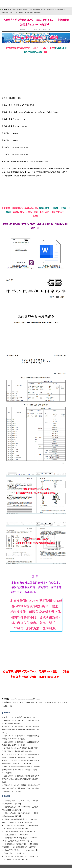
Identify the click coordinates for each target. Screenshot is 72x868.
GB (36, 702)
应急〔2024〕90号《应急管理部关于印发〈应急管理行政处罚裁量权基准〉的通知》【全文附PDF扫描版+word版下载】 (21, 770)
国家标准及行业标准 (37, 9)
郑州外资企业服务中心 (20, 9)
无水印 (54, 702)
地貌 (15, 702)
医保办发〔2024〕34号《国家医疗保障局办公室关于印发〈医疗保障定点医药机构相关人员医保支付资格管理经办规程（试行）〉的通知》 (21, 788)
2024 (40, 702)
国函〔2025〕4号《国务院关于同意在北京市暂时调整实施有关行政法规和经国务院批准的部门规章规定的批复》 (21, 779)
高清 (49, 702)
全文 (45, 702)
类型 (19, 702)
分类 (23, 702)
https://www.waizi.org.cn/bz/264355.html (25, 699)
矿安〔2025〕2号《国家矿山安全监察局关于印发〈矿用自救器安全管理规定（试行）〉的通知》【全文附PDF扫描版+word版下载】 (21, 720)
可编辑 (64, 702)
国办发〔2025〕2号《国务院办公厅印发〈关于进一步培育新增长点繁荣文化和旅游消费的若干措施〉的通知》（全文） (21, 730)
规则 (32, 702)
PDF (59, 702)
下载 (10, 706)
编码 (28, 702)
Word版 (5, 706)
